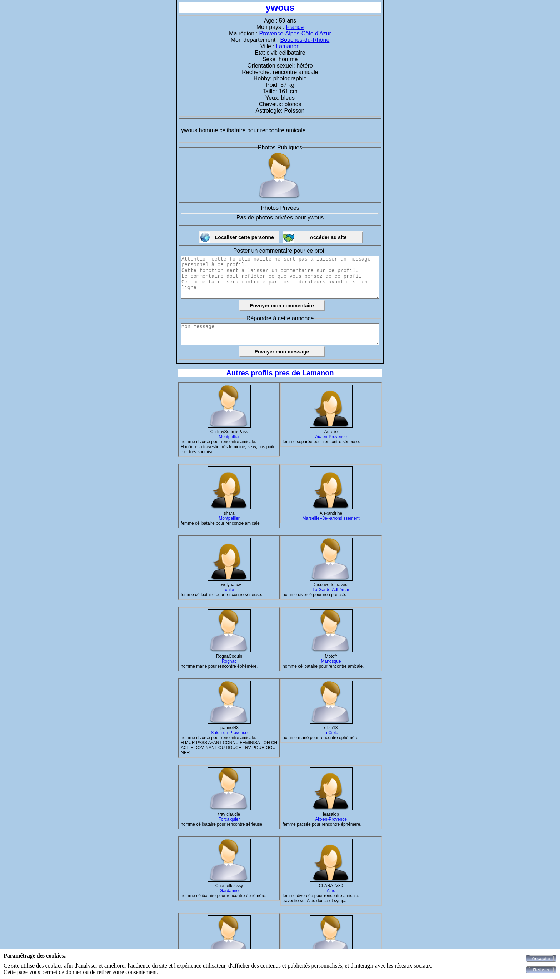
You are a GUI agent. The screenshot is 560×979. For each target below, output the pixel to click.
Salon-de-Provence (229, 733)
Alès (331, 891)
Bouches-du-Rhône (305, 40)
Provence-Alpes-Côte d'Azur (295, 33)
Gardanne (229, 891)
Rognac (229, 661)
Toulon (229, 590)
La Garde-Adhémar (331, 590)
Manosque (331, 661)
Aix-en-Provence (331, 437)
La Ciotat (331, 733)
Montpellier (229, 437)
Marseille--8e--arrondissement (331, 518)
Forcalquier (229, 819)
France (295, 27)
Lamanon (288, 46)
